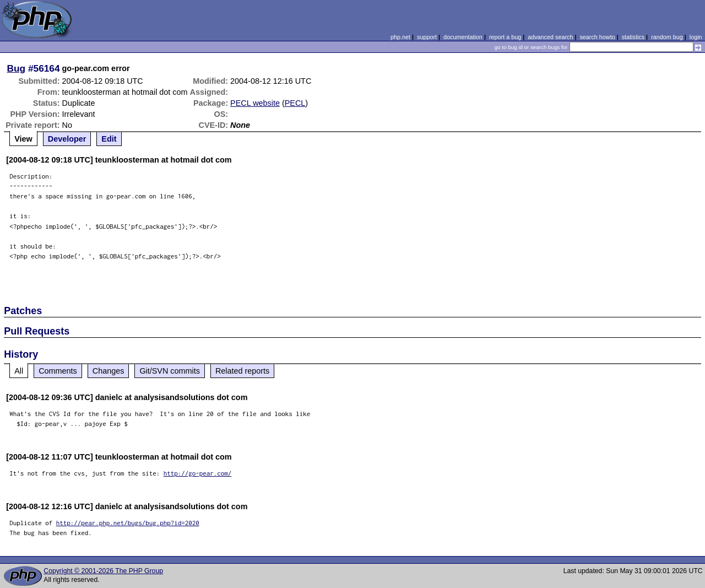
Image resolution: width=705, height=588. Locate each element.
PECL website (255, 103)
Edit (109, 139)
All (19, 371)
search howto (597, 37)
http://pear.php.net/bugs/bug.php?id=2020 (128, 523)
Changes (109, 371)
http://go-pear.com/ (198, 473)
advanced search (550, 37)
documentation (463, 37)
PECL (295, 103)
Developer (67, 139)
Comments (58, 371)
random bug (667, 37)
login (696, 37)
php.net (400, 37)
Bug (17, 68)
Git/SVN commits (170, 371)
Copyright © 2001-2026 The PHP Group (103, 571)
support (427, 37)
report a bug (505, 37)
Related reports (242, 371)
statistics (633, 37)
